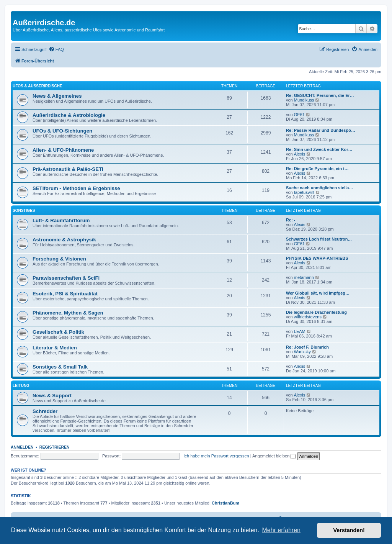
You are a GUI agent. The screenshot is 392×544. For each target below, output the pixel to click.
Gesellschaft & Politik (58, 332)
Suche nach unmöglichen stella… (319, 188)
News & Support (52, 396)
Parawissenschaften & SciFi (66, 278)
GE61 (299, 115)
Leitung (21, 386)
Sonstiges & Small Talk (60, 367)
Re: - (291, 220)
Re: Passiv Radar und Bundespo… (321, 130)
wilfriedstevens (308, 317)
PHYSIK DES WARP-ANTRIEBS (317, 258)
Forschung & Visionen (59, 259)
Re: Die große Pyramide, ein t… (317, 169)
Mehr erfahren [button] (281, 530)
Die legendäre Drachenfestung (316, 312)
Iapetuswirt (304, 192)
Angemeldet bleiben (274, 456)
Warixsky (302, 352)
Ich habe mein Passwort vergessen (216, 456)
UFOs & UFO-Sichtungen (62, 131)
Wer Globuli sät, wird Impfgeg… (318, 293)
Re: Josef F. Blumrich (307, 347)
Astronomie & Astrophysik (64, 240)
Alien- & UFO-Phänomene (63, 150)
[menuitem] (56, 49)
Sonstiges (24, 211)
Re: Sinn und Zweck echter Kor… (319, 149)
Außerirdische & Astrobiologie (69, 115)
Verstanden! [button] (349, 530)
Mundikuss (304, 100)
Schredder (45, 411)
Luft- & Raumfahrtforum (61, 220)
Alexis (300, 154)
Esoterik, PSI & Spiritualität (65, 294)
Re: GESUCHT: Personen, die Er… (320, 95)
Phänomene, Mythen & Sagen (68, 313)
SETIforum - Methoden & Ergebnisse (76, 188)
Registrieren (55, 447)
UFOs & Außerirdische (38, 86)
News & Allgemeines (57, 96)
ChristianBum (225, 503)
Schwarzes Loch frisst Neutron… (319, 239)
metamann (304, 277)
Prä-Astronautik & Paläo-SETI (68, 169)
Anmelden (22, 447)
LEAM (300, 331)
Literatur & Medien (55, 348)
